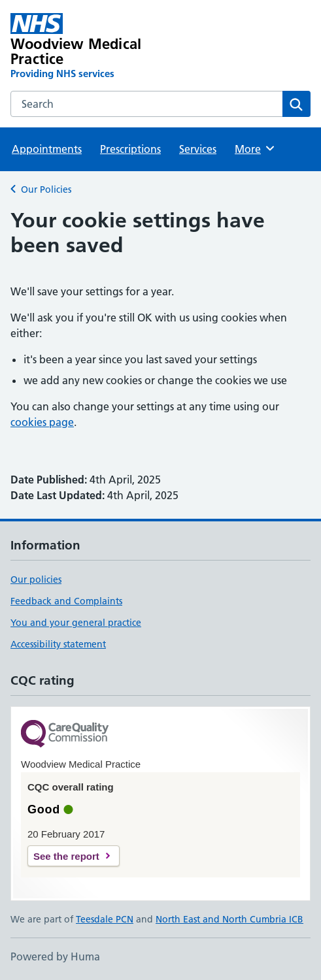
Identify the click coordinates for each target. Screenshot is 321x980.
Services (198, 149)
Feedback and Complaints (66, 601)
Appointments (47, 149)
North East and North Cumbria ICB (229, 919)
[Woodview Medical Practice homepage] (100, 47)
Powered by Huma (55, 956)
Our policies (36, 580)
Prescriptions (130, 149)
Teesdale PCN (105, 919)
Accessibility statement (58, 644)
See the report (66, 856)
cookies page (42, 422)
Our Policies (46, 189)
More (255, 148)
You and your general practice (76, 623)
